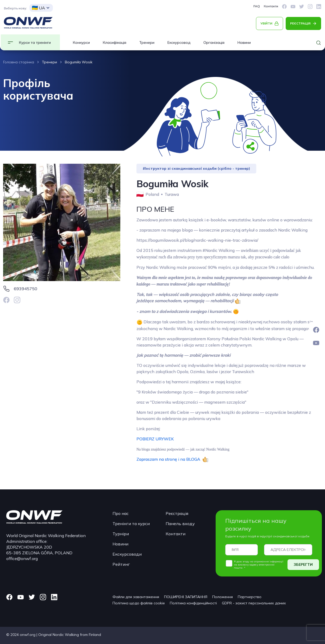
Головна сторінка (19, 62)
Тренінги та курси (131, 524)
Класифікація (115, 42)
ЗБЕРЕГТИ (303, 564)
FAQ (257, 6)
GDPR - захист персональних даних (254, 603)
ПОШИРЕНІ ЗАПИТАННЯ (186, 597)
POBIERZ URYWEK (155, 439)
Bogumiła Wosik (79, 62)
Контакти (271, 6)
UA (39, 8)
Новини (244, 42)
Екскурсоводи (127, 554)
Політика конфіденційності (193, 603)
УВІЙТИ (266, 23)
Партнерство (250, 597)
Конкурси (81, 42)
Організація (214, 42)
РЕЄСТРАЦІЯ (300, 23)
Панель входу (180, 524)
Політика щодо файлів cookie (139, 603)
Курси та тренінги (35, 42)
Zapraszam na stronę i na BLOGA (169, 459)
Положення (223, 597)
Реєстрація (177, 513)
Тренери (147, 42)
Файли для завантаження (136, 597)
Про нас (121, 513)
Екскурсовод (179, 42)
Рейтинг (121, 564)
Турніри (121, 534)
